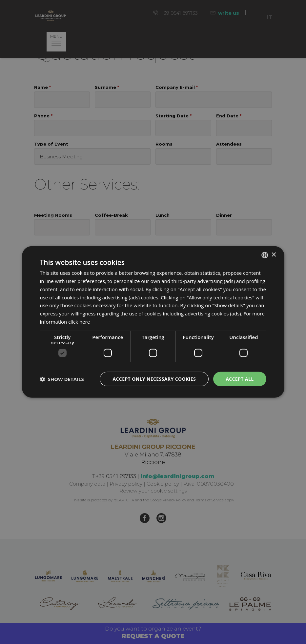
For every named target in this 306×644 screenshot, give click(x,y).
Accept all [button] (240, 379)
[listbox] (265, 255)
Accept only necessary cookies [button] (154, 379)
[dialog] (153, 322)
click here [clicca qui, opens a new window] (79, 322)
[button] (62, 379)
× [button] (274, 255)
